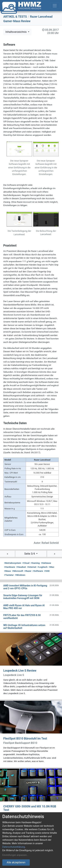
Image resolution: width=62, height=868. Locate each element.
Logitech (42, 567)
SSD (47, 571)
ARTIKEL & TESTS (15, 17)
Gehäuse (46, 563)
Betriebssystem (13, 563)
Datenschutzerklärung (14, 847)
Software (38, 571)
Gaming (35, 563)
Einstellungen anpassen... (15, 855)
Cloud (26, 563)
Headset (21, 567)
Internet (32, 567)
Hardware (10, 567)
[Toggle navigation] (55, 6)
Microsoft (18, 571)
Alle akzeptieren (16, 862)
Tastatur (9, 575)
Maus (7, 571)
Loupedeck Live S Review (20, 671)
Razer (28, 571)
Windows (20, 575)
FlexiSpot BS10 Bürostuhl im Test (25, 739)
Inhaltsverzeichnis (16, 32)
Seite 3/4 (30, 554)
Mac (51, 567)
